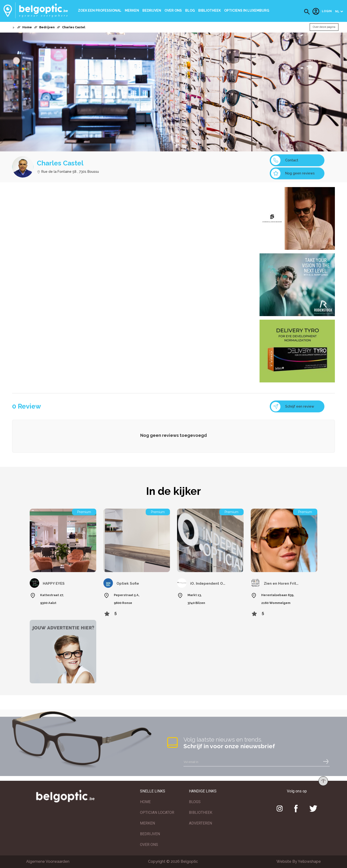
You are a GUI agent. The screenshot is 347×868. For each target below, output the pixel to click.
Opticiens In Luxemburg (247, 10)
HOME (145, 802)
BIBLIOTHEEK (201, 813)
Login (322, 11)
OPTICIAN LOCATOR (157, 813)
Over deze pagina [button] (324, 27)
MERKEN (147, 823)
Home (27, 27)
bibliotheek (210, 10)
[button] (307, 12)
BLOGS (195, 802)
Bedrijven (152, 10)
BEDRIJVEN (150, 834)
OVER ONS (149, 845)
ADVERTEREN (200, 823)
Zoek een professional (100, 10)
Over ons (173, 10)
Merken (132, 10)
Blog (190, 10)
